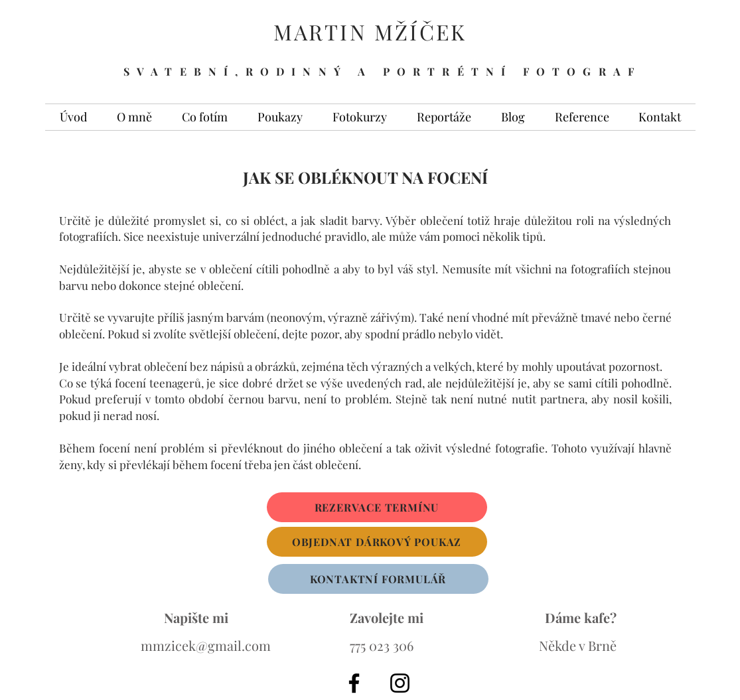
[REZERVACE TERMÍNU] (377, 507)
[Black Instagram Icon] (400, 683)
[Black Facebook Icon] (354, 683)
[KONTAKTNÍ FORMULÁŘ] (378, 579)
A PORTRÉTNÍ (435, 71)
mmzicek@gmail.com (206, 645)
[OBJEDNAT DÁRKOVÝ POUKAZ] (377, 542)
